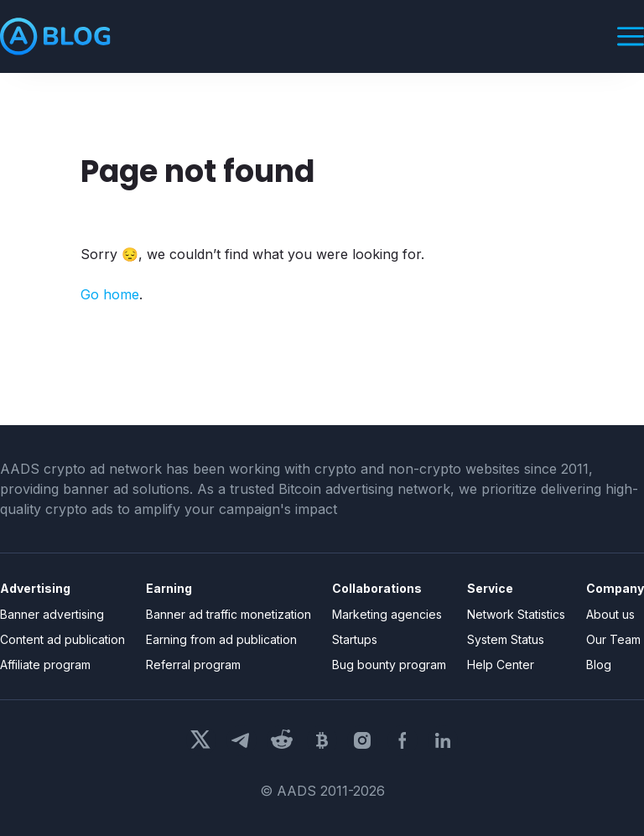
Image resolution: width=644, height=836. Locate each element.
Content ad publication (62, 639)
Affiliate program (45, 665)
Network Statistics (516, 614)
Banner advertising (52, 614)
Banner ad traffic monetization (229, 614)
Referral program (193, 665)
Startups (355, 639)
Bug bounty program (389, 665)
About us (610, 614)
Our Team (613, 639)
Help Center (501, 665)
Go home (110, 294)
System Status (506, 639)
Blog (599, 665)
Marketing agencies (387, 614)
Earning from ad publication (221, 639)
